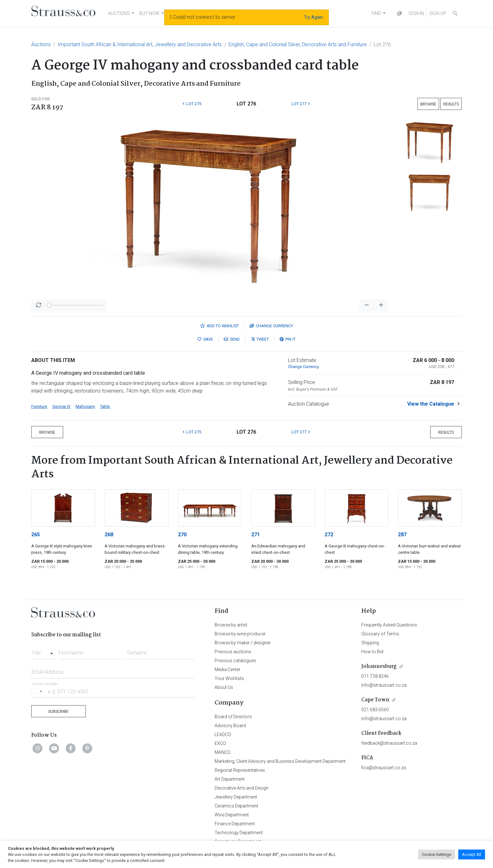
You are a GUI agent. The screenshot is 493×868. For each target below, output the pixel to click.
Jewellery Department (236, 797)
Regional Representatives (240, 770)
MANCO (223, 752)
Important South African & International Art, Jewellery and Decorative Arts (140, 44)
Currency (271, 326)
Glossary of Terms (380, 634)
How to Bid (372, 652)
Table (105, 406)
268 (109, 535)
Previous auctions (233, 652)
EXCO (220, 743)
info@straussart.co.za (384, 685)
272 (329, 535)
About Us (224, 687)
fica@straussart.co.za (384, 768)
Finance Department (235, 824)
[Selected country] (38, 691)
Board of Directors (233, 717)
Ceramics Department (236, 806)
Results (451, 104)
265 (36, 535)
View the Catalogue (431, 404)
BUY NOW (149, 13)
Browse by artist (231, 625)
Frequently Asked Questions (389, 625)
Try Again (313, 17)
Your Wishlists (229, 678)
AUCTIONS (119, 13)
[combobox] (44, 651)
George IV (61, 406)
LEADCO (223, 734)
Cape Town (375, 700)
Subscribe (58, 711)
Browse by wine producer (240, 634)
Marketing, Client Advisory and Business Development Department (280, 761)
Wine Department (232, 815)
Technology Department (239, 833)
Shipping (370, 643)
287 (402, 535)
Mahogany (85, 406)
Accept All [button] (472, 854)
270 (182, 535)
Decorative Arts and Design (242, 788)
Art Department (230, 779)
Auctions (41, 44)
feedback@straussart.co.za (389, 743)
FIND (376, 13)
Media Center (228, 669)
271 (256, 535)
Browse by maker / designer (243, 643)
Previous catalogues (235, 661)
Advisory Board (230, 726)
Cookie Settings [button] (437, 854)
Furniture (39, 406)
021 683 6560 (375, 710)
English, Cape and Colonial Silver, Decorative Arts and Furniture (298, 44)
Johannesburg (379, 666)
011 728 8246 (375, 676)
